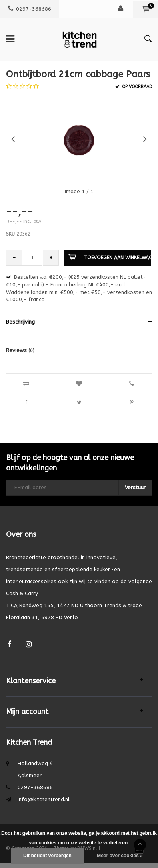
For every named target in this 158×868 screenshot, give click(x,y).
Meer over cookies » (120, 856)
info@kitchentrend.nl (44, 799)
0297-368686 (30, 9)
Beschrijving (20, 322)
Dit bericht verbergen (47, 856)
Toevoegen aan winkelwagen (109, 257)
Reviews (20, 350)
